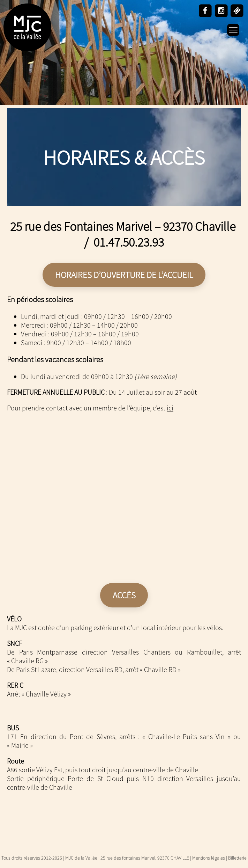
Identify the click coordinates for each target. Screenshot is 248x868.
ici (170, 408)
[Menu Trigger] (233, 30)
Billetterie (237, 858)
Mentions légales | (210, 858)
